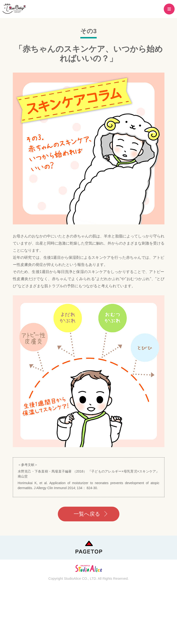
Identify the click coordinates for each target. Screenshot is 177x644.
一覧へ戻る (87, 514)
